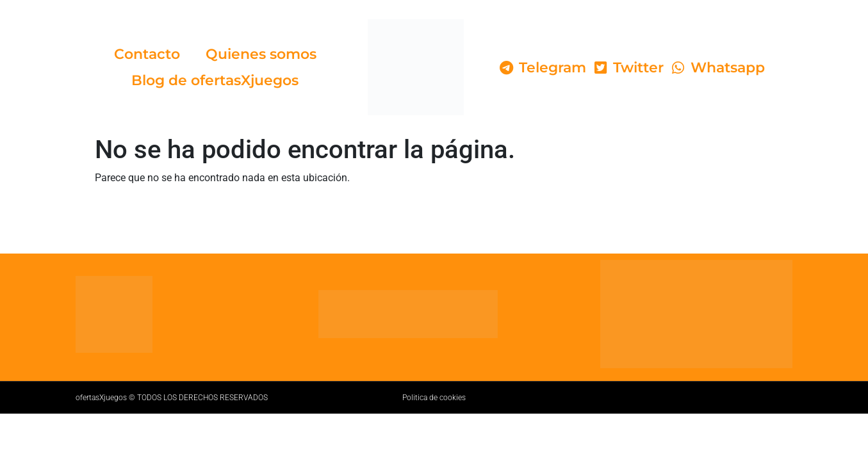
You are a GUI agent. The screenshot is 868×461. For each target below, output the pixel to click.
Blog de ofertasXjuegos (215, 80)
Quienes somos (261, 54)
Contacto (147, 54)
